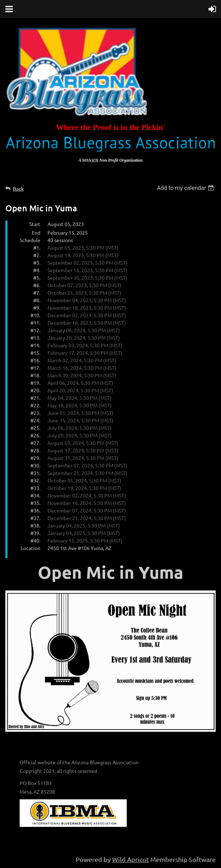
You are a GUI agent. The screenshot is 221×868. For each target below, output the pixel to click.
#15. (35, 353)
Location (31, 548)
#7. (37, 293)
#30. (35, 465)
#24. (35, 420)
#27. (35, 443)
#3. (37, 263)
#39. (35, 533)
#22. (35, 405)
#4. (37, 270)
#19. (35, 383)
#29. (35, 458)
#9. (37, 308)
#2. (37, 255)
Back (18, 189)
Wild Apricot (130, 859)
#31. (35, 473)
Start (35, 224)
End (36, 232)
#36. (35, 510)
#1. (37, 247)
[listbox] (186, 188)
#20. (35, 390)
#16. (35, 360)
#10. (35, 315)
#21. (35, 398)
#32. (35, 480)
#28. (35, 450)
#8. (37, 300)
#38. (35, 525)
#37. (35, 518)
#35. (35, 503)
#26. (35, 435)
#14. (35, 345)
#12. (35, 330)
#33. (35, 488)
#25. (35, 428)
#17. (35, 368)
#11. (35, 323)
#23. (35, 413)
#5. (37, 278)
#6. (37, 285)
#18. (35, 375)
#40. (35, 540)
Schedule (30, 240)
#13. (35, 338)
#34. (35, 495)
